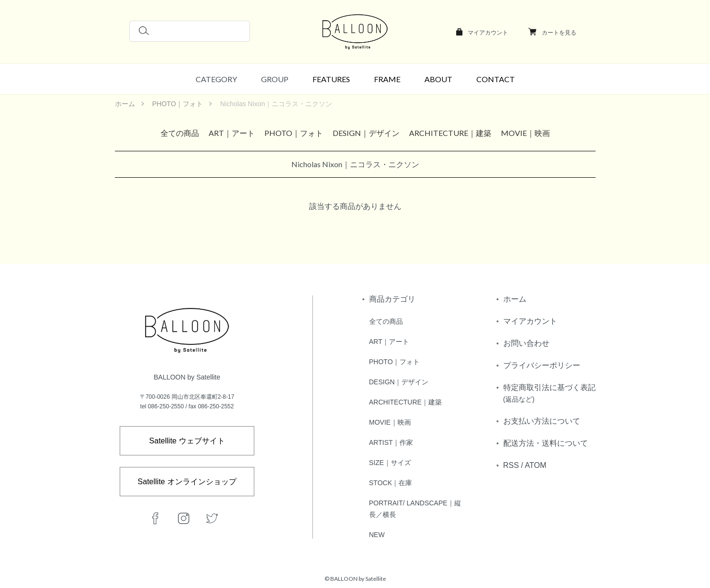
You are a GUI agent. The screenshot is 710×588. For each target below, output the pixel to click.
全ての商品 (180, 133)
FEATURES (331, 79)
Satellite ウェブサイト (187, 441)
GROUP (275, 79)
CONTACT (496, 79)
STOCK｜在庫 (391, 483)
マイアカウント (488, 33)
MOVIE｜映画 (525, 133)
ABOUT (438, 79)
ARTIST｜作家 (391, 442)
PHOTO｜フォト (178, 104)
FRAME (387, 79)
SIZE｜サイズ (390, 463)
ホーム (125, 104)
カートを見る (559, 33)
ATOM (536, 465)
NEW (377, 535)
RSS (511, 465)
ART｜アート (232, 133)
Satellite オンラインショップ (187, 482)
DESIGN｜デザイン (366, 133)
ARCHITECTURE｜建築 (450, 133)
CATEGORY (216, 79)
